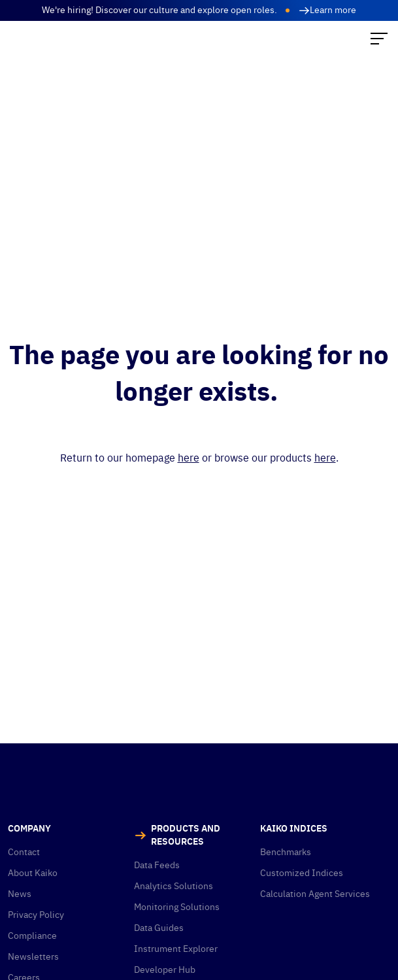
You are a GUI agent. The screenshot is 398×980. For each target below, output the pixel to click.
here (189, 458)
